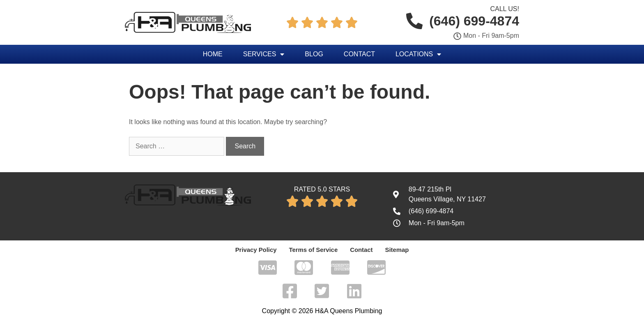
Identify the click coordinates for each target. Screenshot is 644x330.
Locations (418, 54)
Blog (314, 54)
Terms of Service (313, 250)
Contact (359, 54)
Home (213, 54)
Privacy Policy (259, 250)
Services (264, 54)
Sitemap (393, 250)
